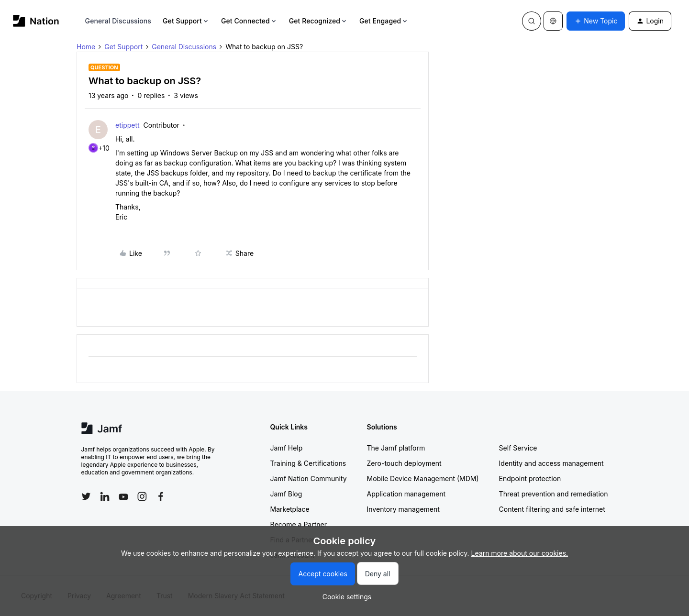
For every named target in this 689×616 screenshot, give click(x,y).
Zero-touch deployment (404, 463)
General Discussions (118, 21)
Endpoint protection (530, 478)
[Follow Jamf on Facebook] (161, 496)
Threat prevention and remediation (554, 494)
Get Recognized (318, 21)
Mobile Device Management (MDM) (423, 478)
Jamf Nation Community (309, 478)
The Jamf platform (396, 448)
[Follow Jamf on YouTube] (123, 496)
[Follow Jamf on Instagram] (142, 496)
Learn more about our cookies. (520, 553)
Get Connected (249, 21)
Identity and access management (551, 463)
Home (86, 47)
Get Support (186, 21)
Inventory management (403, 509)
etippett (128, 125)
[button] (596, 21)
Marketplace (290, 509)
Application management (406, 494)
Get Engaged (384, 21)
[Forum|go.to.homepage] (36, 21)
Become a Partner (299, 524)
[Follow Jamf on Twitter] (86, 496)
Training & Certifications (308, 463)
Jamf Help (287, 448)
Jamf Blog (286, 494)
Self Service (518, 448)
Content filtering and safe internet (552, 509)
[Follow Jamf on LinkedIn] (105, 496)
